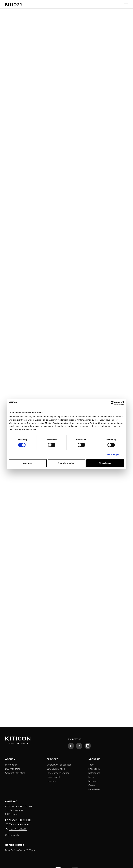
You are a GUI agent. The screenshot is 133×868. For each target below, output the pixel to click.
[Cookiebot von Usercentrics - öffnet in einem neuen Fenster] (113, 403)
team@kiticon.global (20, 820)
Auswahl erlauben (66, 463)
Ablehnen (28, 463)
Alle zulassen (105, 463)
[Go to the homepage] (18, 741)
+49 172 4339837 (18, 829)
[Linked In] (88, 746)
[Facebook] (71, 746)
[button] (126, 4)
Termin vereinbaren (19, 824)
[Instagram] (79, 746)
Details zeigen (112, 455)
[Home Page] (14, 4)
